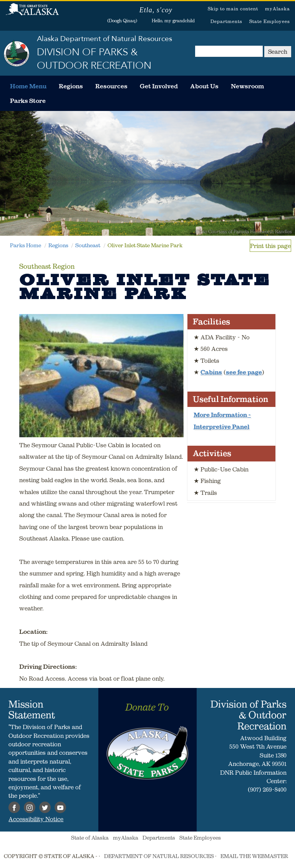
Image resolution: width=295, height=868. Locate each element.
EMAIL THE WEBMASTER (254, 856)
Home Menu (28, 86)
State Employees (270, 21)
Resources (111, 86)
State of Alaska (32, 13)
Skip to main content (233, 9)
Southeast (88, 245)
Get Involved (159, 86)
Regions (71, 86)
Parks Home (26, 245)
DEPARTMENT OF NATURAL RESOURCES (159, 856)
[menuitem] (28, 86)
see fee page (244, 372)
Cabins (211, 372)
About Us (204, 86)
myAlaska (278, 9)
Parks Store (28, 101)
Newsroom (247, 86)
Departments (226, 21)
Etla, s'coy (156, 10)
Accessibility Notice (36, 819)
